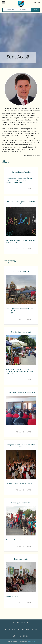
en (39, 3)
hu (35, 3)
